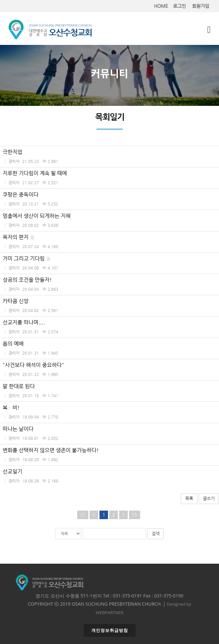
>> (135, 515)
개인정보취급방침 (110, 630)
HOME (161, 6)
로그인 (179, 6)
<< (83, 515)
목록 (189, 498)
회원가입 (201, 6)
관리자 (14, 161)
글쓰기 (209, 498)
